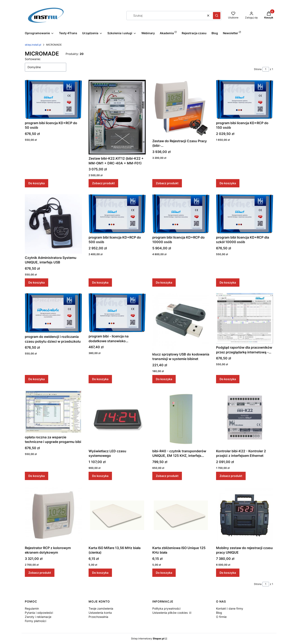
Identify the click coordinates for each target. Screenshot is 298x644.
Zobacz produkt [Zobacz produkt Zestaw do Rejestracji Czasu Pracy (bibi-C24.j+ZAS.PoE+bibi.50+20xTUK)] (167, 183)
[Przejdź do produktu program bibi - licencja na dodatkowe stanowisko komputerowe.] (117, 313)
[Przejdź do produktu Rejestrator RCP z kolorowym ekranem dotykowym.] (53, 515)
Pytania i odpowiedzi (39, 613)
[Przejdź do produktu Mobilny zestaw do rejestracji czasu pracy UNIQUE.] (245, 515)
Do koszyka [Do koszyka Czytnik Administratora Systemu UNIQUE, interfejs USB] (37, 282)
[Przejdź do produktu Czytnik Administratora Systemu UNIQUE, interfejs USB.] (53, 224)
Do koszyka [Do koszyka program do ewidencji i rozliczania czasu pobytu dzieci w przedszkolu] (37, 379)
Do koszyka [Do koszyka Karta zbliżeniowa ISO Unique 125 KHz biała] (164, 573)
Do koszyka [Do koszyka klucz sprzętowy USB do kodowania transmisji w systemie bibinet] (164, 379)
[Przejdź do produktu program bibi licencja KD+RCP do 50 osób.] (53, 99)
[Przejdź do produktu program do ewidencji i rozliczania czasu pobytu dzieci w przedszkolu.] (53, 313)
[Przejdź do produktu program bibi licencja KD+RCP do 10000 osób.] (181, 214)
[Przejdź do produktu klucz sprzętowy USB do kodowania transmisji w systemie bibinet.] (181, 322)
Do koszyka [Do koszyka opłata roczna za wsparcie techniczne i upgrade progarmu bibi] (37, 476)
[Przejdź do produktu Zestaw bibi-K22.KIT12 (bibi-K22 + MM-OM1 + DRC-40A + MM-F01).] (117, 117)
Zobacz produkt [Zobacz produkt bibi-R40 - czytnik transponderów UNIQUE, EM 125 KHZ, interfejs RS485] (167, 476)
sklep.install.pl (33, 45)
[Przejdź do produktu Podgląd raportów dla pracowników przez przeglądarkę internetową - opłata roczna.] (245, 318)
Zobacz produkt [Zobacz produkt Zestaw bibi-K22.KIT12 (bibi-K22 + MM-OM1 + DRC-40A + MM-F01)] (103, 183)
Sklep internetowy (148, 639)
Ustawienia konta (100, 613)
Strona (258, 69)
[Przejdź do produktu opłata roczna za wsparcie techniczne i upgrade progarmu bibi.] (53, 412)
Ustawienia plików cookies (170, 613)
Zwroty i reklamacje (38, 617)
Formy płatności (35, 621)
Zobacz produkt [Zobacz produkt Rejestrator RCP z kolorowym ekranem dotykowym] (40, 573)
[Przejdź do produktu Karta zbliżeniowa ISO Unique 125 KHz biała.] (181, 515)
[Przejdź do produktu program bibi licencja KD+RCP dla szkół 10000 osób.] (245, 214)
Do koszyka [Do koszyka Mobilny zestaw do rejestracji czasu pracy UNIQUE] (228, 573)
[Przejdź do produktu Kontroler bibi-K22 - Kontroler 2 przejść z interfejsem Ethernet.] (245, 418)
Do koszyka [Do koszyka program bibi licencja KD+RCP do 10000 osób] (164, 282)
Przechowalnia (98, 617)
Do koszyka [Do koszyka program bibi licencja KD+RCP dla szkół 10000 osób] (228, 282)
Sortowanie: (33, 59)
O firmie (221, 617)
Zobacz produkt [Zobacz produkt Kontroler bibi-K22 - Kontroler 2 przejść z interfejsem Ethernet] (231, 476)
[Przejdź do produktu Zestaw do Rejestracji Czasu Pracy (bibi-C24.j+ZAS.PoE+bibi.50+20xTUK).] (181, 108)
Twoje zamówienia (101, 608)
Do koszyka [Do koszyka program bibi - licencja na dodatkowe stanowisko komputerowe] (100, 379)
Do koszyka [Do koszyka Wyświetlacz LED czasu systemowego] (100, 476)
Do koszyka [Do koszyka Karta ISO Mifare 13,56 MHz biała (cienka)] (100, 573)
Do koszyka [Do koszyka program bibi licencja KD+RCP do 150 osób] (228, 183)
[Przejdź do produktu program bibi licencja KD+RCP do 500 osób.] (117, 214)
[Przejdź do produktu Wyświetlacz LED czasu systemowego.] (117, 418)
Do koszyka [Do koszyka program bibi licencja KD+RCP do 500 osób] (100, 282)
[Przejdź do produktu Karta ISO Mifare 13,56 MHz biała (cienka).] (117, 515)
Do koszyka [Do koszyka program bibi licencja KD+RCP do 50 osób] (37, 183)
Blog (219, 613)
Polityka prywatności (166, 608)
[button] (217, 16)
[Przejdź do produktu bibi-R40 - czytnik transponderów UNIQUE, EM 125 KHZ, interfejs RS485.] (181, 418)
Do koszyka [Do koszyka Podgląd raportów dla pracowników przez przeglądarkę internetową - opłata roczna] (228, 379)
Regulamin (32, 608)
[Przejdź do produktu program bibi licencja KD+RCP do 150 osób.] (245, 99)
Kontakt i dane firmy (230, 608)
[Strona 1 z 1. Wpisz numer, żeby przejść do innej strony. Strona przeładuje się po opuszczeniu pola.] (266, 69)
